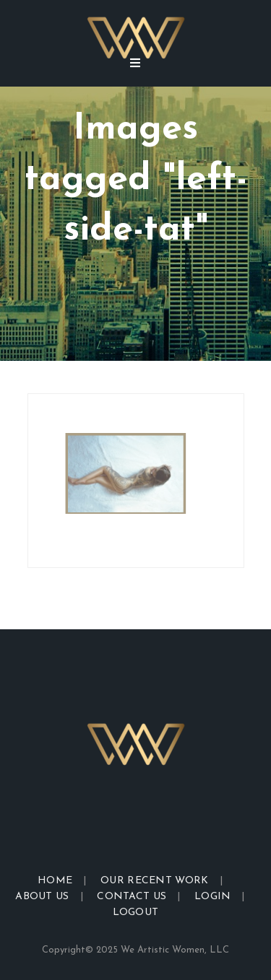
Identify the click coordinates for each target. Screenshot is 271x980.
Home (55, 881)
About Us (42, 897)
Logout (136, 913)
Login (213, 897)
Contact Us (132, 897)
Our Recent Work (155, 881)
